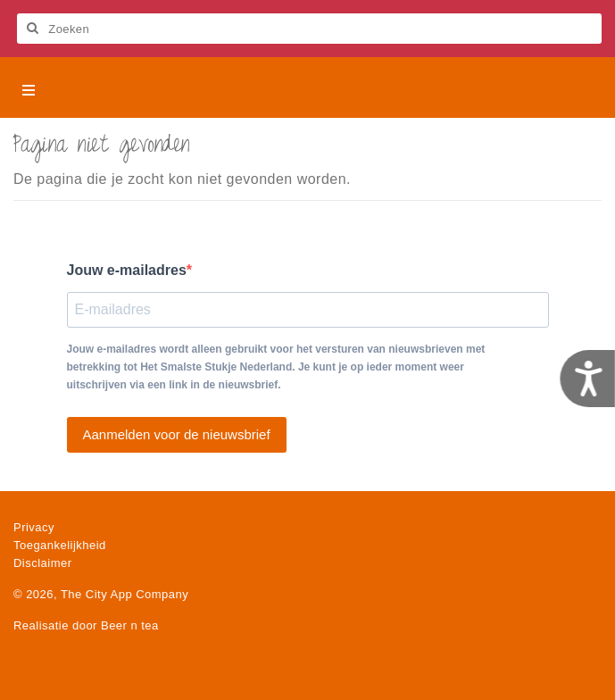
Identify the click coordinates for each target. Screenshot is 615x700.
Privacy (34, 527)
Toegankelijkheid (60, 545)
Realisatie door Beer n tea (86, 625)
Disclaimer (42, 563)
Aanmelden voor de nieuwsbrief (177, 434)
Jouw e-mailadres (127, 270)
